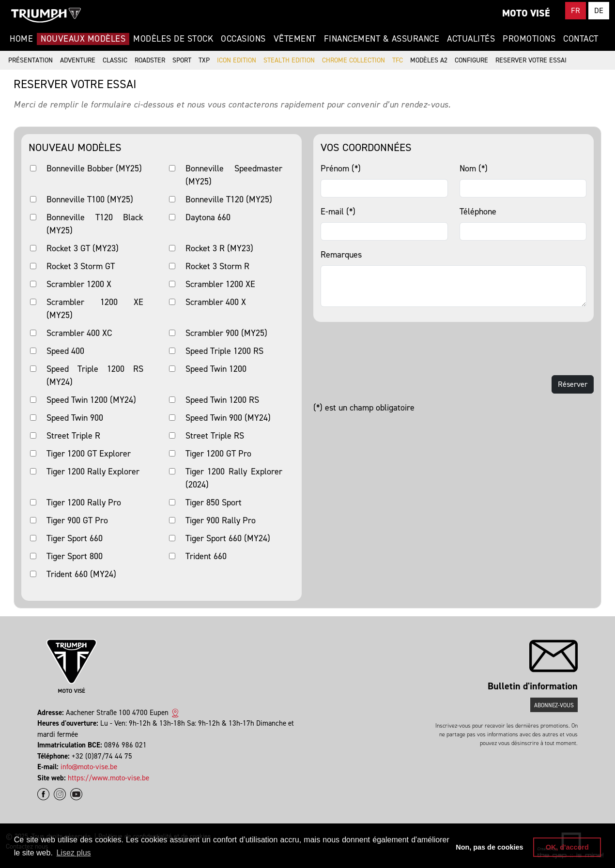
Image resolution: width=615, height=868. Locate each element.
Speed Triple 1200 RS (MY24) (95, 375)
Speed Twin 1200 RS (222, 400)
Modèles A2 (429, 60)
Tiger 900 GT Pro (77, 520)
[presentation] (387, 349)
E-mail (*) (338, 212)
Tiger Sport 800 (75, 556)
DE (599, 10)
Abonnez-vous (554, 705)
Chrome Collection (354, 60)
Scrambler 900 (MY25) (226, 333)
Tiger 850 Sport (214, 503)
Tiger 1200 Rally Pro (84, 503)
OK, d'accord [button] (567, 847)
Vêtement (295, 39)
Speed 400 (65, 351)
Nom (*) (474, 168)
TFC (398, 60)
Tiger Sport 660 (75, 538)
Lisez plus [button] (73, 853)
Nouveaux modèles (83, 39)
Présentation (31, 60)
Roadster (150, 60)
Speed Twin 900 (75, 418)
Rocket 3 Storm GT (81, 266)
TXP (204, 60)
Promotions (529, 39)
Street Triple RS (215, 436)
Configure (471, 60)
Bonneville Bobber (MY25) (94, 168)
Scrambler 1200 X (79, 284)
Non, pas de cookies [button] (489, 847)
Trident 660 (206, 556)
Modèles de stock (173, 39)
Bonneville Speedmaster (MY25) (234, 175)
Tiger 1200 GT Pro (218, 454)
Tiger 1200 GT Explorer (89, 454)
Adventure (78, 60)
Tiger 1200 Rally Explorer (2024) (234, 478)
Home (21, 39)
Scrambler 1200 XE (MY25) (95, 309)
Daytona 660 (208, 217)
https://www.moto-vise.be (108, 778)
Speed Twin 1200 (216, 369)
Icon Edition (237, 60)
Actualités (471, 39)
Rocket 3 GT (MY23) (83, 248)
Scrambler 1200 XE (220, 284)
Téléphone (478, 212)
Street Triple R (73, 436)
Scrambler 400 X (216, 302)
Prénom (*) (341, 168)
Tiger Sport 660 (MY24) (228, 538)
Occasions (243, 39)
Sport (182, 60)
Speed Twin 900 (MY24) (228, 418)
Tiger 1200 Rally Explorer (93, 472)
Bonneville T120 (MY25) (229, 199)
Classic (115, 60)
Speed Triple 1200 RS (224, 351)
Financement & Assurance (382, 39)
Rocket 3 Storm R (217, 266)
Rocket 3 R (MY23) (219, 248)
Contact (581, 39)
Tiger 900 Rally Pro (221, 520)
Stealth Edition (289, 60)
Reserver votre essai (531, 60)
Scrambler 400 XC (79, 333)
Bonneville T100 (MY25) (90, 199)
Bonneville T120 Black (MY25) (95, 224)
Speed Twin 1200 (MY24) (91, 400)
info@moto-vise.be (89, 767)
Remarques (341, 255)
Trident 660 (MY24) (81, 574)
